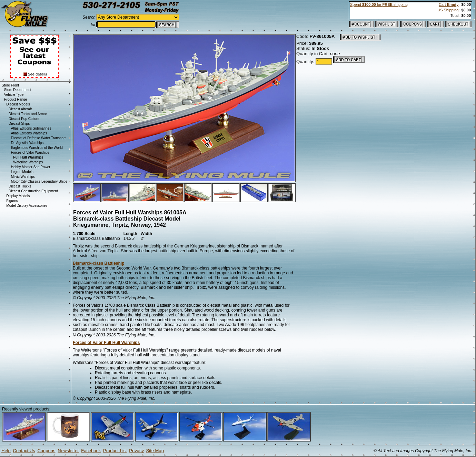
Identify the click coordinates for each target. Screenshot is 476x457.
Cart (449, 4)
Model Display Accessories (27, 206)
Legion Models (22, 172)
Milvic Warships (23, 177)
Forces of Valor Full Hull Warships (106, 343)
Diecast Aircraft (20, 109)
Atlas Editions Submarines (31, 128)
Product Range (16, 99)
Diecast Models (18, 104)
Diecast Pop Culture (24, 119)
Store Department (18, 90)
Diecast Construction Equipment (33, 191)
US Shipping (448, 10)
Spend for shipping (379, 4)
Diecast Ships (19, 124)
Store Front (10, 85)
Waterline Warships (28, 162)
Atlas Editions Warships (29, 133)
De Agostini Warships (27, 143)
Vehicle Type (14, 95)
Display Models (18, 196)
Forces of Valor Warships (30, 153)
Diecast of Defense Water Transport (38, 138)
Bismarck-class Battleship (98, 263)
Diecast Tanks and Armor (28, 114)
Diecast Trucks (20, 186)
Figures (12, 201)
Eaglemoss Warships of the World (37, 148)
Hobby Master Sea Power (31, 167)
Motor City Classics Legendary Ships (39, 181)
